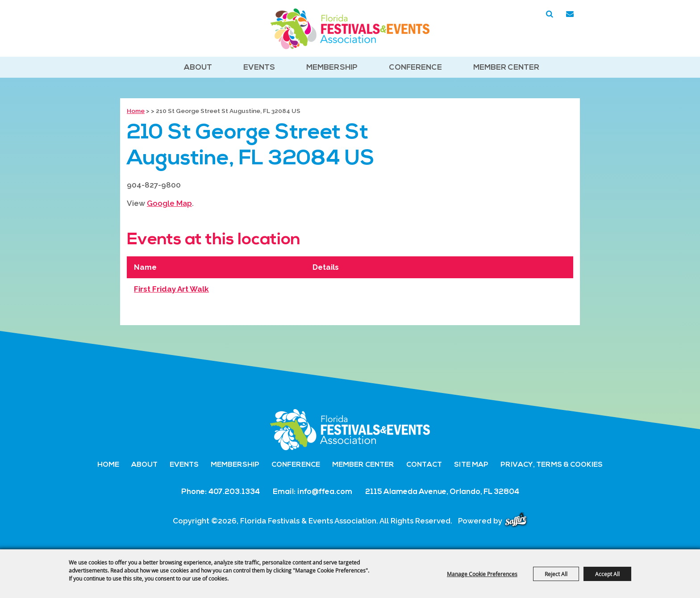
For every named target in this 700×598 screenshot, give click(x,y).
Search (550, 14)
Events (259, 68)
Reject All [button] (556, 574)
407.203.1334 (234, 492)
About (198, 68)
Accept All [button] (607, 574)
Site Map (471, 465)
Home (136, 111)
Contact (424, 465)
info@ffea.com (325, 492)
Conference (415, 68)
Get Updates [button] (570, 14)
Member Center (506, 68)
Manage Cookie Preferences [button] (482, 574)
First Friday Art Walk (171, 289)
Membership (332, 68)
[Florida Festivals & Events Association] (350, 29)
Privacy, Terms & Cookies (552, 465)
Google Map (169, 203)
